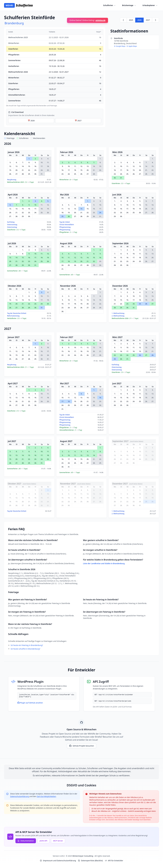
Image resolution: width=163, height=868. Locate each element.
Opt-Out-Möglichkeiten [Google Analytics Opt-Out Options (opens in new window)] (46, 796)
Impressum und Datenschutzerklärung (58, 861)
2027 (148, 20)
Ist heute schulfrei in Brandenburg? (25, 649)
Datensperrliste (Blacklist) (90, 861)
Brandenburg (14, 23)
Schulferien (110, 5)
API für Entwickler (114, 861)
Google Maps (120, 46)
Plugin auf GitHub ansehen (30, 703)
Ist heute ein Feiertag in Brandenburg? (27, 645)
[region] (55, 68)
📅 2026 (31, 121)
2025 (131, 20)
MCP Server (58, 841)
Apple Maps (132, 46)
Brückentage (129, 5)
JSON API (43, 841)
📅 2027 (78, 121)
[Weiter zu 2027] (155, 20)
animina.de (100, 20)
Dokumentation (26, 841)
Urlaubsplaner (150, 5)
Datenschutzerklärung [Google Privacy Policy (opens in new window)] (20, 796)
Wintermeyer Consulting (83, 856)
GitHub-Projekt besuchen (81, 746)
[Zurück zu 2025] (123, 20)
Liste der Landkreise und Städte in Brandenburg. (104, 563)
